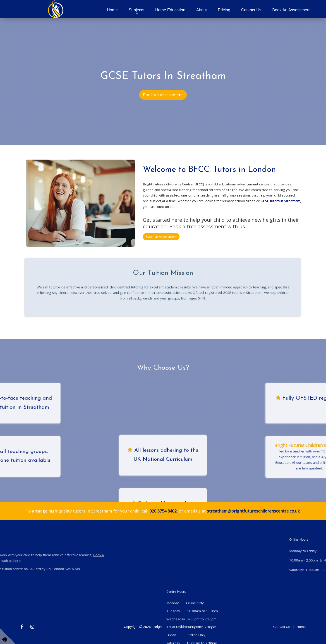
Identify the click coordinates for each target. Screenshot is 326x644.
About (202, 10)
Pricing (224, 10)
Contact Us (251, 10)
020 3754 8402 (163, 511)
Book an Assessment (291, 10)
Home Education (170, 10)
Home (112, 10)
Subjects (136, 10)
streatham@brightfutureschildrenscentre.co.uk (253, 511)
